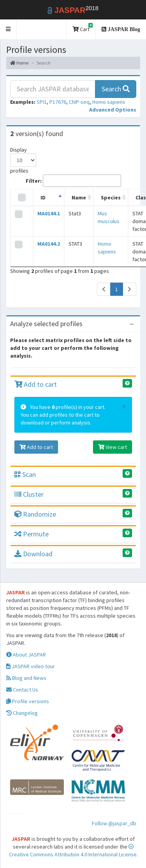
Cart (83, 28)
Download (33, 554)
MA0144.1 (49, 213)
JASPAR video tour (31, 666)
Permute (32, 534)
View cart (113, 447)
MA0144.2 (49, 244)
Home (19, 63)
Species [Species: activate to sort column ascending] (111, 197)
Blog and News (26, 678)
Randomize (35, 514)
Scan (25, 474)
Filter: (73, 181)
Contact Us (22, 690)
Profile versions (28, 701)
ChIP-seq (79, 102)
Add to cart (36, 384)
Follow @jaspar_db (114, 823)
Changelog (22, 713)
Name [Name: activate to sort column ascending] (79, 197)
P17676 (58, 102)
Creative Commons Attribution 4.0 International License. (73, 851)
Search (116, 89)
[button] (8, 29)
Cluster (29, 494)
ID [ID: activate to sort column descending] (43, 197)
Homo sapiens (109, 102)
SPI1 (42, 102)
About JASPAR (26, 655)
